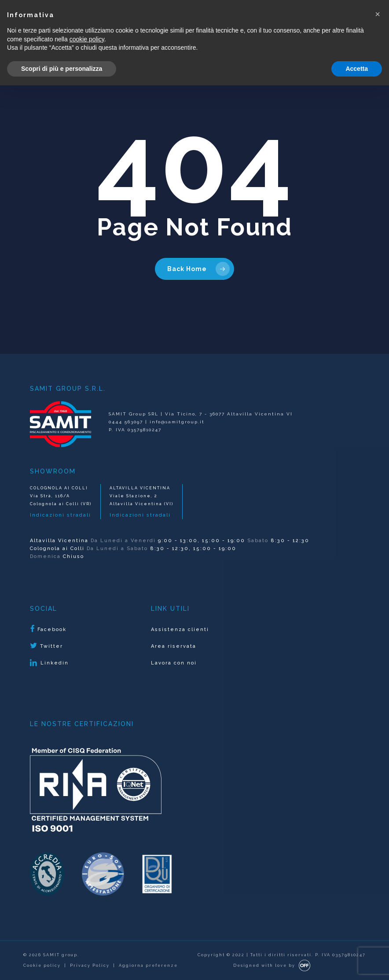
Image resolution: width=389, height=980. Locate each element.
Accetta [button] (357, 69)
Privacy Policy (90, 965)
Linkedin (49, 663)
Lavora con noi (174, 663)
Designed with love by (264, 965)
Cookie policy (42, 965)
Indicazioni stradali (61, 515)
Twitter (46, 646)
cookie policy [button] (87, 39)
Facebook (48, 629)
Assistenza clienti (180, 629)
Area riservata (174, 646)
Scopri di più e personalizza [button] (62, 69)
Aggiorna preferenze (148, 965)
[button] (378, 14)
